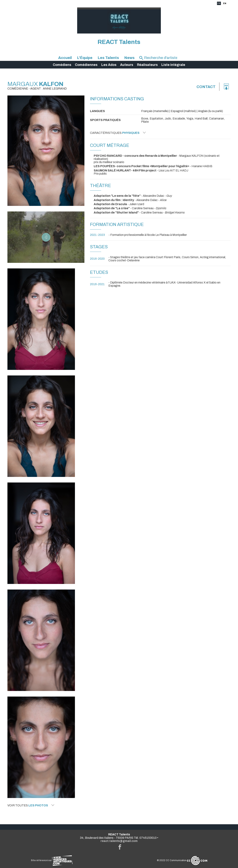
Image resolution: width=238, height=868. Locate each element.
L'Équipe (85, 58)
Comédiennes (86, 65)
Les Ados (109, 65)
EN (225, 3)
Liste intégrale (173, 65)
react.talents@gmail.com (119, 841)
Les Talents (108, 58)
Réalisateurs (147, 65)
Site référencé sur (52, 860)
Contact (206, 87)
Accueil (65, 58)
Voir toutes (31, 805)
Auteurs (127, 65)
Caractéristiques (118, 133)
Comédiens (62, 65)
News (129, 58)
